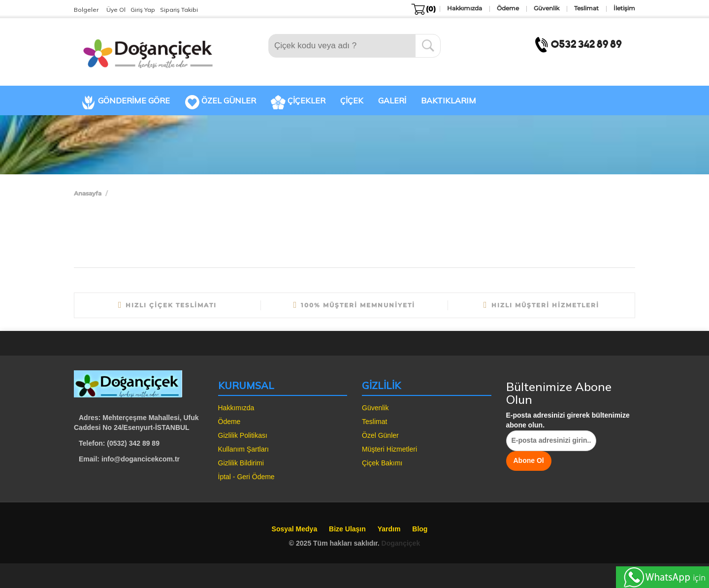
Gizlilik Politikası (243, 435)
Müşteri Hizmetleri (389, 449)
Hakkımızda (236, 408)
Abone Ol (529, 460)
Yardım (389, 529)
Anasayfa (88, 193)
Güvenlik (375, 408)
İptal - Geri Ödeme (246, 477)
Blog (420, 529)
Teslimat (374, 422)
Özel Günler (380, 435)
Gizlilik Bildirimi (241, 463)
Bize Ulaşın (347, 529)
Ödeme (229, 422)
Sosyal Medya (295, 529)
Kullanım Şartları (243, 449)
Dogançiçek (401, 543)
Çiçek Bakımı (382, 463)
